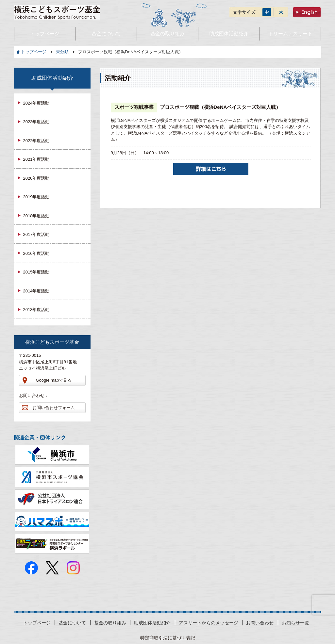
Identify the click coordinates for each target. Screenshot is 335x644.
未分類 (62, 52)
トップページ (34, 52)
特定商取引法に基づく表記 (168, 638)
